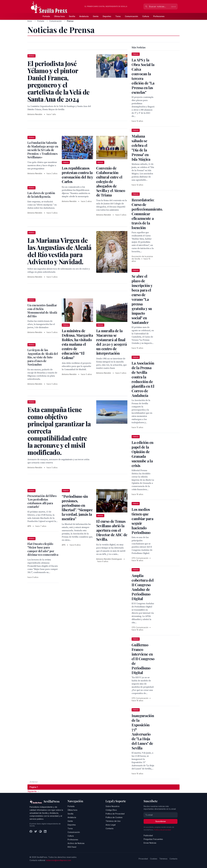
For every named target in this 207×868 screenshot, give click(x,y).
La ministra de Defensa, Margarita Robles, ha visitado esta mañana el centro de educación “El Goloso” (77, 344)
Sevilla (72, 16)
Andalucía (84, 16)
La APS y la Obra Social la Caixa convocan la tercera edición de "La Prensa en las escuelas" (143, 76)
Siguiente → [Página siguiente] (33, 791)
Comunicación (131, 16)
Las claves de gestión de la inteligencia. (41, 195)
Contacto (110, 828)
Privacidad (143, 859)
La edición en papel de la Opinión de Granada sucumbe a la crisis (142, 454)
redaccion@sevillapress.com (58, 860)
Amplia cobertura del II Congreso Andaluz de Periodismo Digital (143, 587)
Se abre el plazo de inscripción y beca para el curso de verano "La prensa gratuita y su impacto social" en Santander (142, 299)
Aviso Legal (111, 825)
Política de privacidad (162, 830)
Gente (96, 16)
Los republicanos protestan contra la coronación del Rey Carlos (77, 175)
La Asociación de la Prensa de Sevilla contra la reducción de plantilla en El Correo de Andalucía (143, 379)
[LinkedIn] (45, 831)
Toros (118, 16)
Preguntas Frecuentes (153, 839)
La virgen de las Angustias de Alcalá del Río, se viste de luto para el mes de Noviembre (43, 357)
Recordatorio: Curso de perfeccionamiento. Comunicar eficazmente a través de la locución (147, 214)
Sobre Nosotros (113, 806)
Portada (46, 16)
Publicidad (148, 835)
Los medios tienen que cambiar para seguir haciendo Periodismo (142, 521)
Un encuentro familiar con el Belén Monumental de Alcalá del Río (42, 311)
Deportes (107, 16)
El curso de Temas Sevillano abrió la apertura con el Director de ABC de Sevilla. (112, 530)
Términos (163, 859)
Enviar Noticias (150, 843)
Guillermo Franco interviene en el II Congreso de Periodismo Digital (143, 659)
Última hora (59, 16)
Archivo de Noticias (76, 843)
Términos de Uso (113, 821)
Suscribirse (161, 821)
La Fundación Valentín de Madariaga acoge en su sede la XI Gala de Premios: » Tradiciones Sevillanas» (43, 150)
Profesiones (159, 16)
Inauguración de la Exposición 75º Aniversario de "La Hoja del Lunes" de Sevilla (143, 732)
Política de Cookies (114, 817)
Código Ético (111, 810)
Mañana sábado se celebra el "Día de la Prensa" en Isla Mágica (141, 148)
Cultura (146, 16)
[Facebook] (31, 831)
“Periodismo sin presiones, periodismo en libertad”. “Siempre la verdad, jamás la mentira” (77, 507)
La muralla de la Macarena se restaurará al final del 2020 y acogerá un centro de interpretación (111, 342)
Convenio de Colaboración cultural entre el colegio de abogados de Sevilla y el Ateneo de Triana (111, 181)
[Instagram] (40, 831)
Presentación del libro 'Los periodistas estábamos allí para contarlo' (42, 501)
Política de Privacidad (115, 814)
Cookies (154, 859)
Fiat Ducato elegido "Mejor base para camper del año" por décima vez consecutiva (43, 549)
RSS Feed (72, 847)
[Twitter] (36, 831)
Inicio (30, 21)
